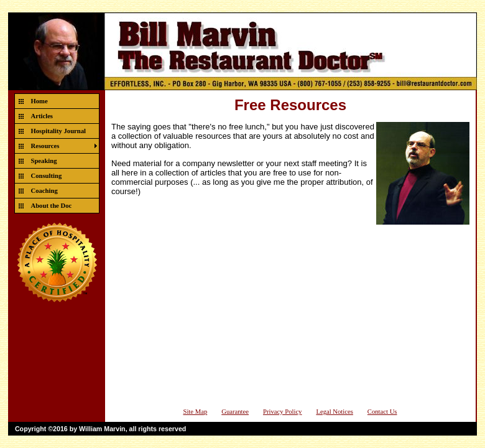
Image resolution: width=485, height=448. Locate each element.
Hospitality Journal (59, 131)
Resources (45, 146)
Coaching (44, 191)
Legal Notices (334, 412)
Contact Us (382, 412)
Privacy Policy (282, 412)
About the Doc (52, 206)
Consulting (47, 176)
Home (39, 101)
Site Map (195, 412)
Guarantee (235, 412)
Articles (42, 116)
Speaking (44, 161)
